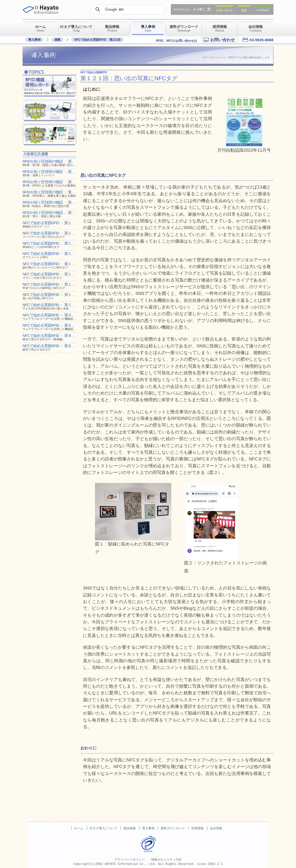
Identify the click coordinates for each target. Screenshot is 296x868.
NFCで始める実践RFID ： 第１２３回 (52, 276)
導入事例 (34, 40)
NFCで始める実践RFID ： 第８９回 (51, 327)
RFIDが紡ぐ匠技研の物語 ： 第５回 (51, 173)
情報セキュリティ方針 (166, 860)
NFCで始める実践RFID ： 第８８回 (51, 337)
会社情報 (216, 828)
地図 (244, 10)
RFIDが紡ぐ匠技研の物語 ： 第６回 (58, 163)
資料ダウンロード (173, 828)
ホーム (79, 828)
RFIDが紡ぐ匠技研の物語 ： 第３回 (51, 194)
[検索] (127, 9)
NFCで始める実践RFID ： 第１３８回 (52, 224)
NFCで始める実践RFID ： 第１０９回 (52, 306)
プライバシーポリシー (130, 860)
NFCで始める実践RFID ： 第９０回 (51, 317)
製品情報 (130, 828)
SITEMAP (263, 10)
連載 (57, 40)
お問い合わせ (225, 10)
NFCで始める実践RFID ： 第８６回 (51, 347)
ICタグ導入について (103, 828)
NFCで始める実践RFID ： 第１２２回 (52, 286)
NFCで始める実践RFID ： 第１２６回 (52, 255)
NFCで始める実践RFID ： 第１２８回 (52, 245)
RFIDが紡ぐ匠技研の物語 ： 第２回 (51, 204)
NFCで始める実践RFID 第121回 (97, 40)
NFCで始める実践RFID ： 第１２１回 (52, 296)
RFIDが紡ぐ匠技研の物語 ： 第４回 (51, 183)
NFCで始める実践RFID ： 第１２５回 (52, 265)
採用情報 (197, 828)
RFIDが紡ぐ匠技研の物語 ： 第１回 (51, 214)
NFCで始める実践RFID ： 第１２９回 (52, 235)
